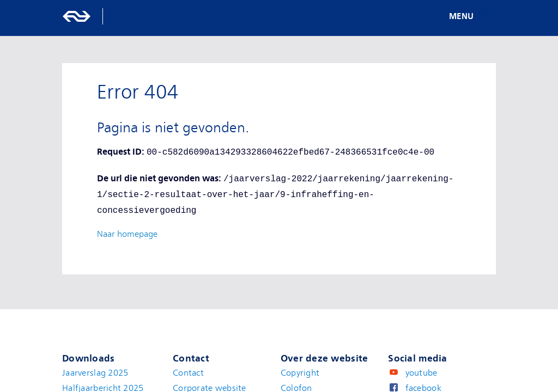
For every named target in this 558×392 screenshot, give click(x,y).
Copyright (300, 373)
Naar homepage (127, 234)
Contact (188, 373)
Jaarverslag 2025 (95, 373)
